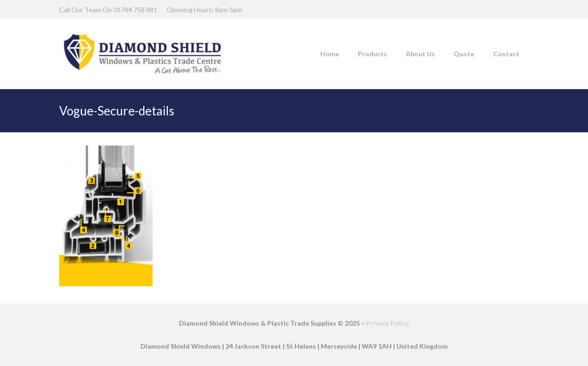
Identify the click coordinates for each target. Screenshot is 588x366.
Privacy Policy (388, 323)
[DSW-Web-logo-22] (142, 54)
